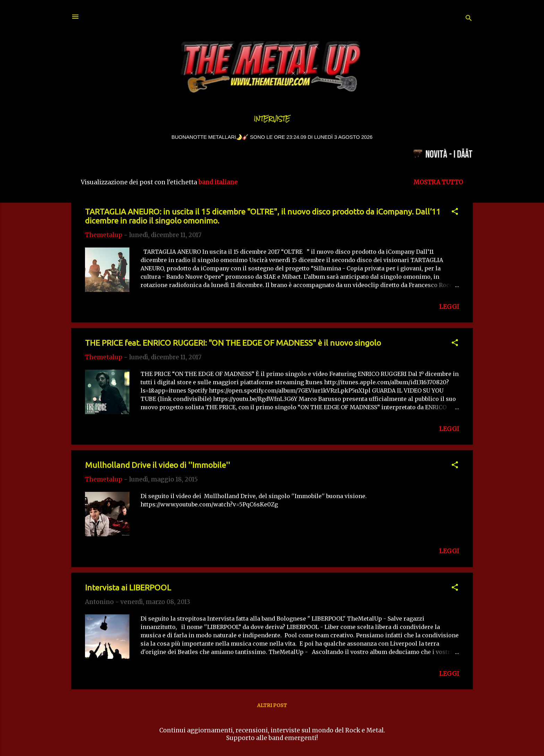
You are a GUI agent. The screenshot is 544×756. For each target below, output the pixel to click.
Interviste (272, 119)
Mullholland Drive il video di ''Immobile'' (158, 465)
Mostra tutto (438, 182)
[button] (455, 212)
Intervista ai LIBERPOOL (128, 587)
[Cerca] (469, 19)
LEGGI (449, 307)
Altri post (272, 705)
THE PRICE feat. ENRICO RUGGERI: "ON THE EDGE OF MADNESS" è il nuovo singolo (233, 343)
